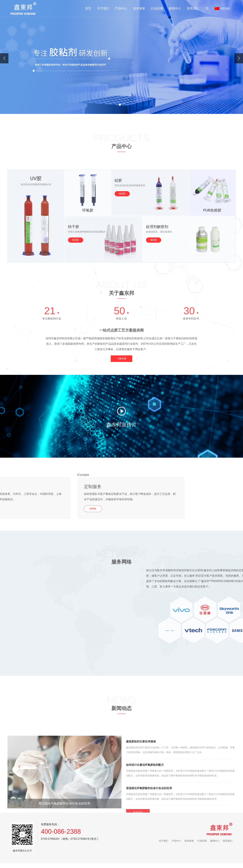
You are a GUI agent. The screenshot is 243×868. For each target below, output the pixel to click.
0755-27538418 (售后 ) (84, 839)
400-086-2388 (61, 831)
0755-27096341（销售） (56, 839)
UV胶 (36, 250)
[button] (120, 105)
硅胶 (118, 252)
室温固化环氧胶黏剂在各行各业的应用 (64, 865)
